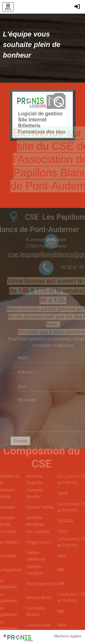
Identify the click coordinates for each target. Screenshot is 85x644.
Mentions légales (68, 636)
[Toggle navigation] (8, 7)
